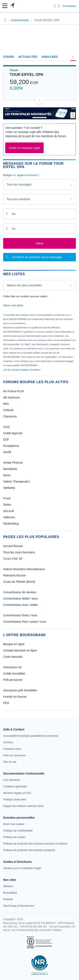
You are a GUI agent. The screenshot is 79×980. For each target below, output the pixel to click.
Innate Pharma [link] (13, 463)
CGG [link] (7, 427)
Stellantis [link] (9, 488)
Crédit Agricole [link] (13, 433)
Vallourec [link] (9, 517)
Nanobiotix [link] (10, 469)
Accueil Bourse (13, 546)
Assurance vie (12, 667)
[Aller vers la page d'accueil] (12, 6)
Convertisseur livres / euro (20, 615)
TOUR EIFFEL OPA (27, 75)
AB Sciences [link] (11, 397)
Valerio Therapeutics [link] (17, 481)
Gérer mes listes (13, 305)
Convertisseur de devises (20, 592)
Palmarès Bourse (14, 575)
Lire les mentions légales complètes (22, 370)
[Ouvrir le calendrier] (7, 214)
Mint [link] (6, 404)
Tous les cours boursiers (19, 552)
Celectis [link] (8, 410)
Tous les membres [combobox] (19, 199)
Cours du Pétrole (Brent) (19, 582)
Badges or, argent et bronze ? (21, 175)
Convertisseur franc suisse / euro (25, 622)
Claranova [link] (10, 416)
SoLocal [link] (9, 511)
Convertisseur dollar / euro (20, 599)
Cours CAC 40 (13, 559)
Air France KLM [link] (13, 391)
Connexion (69, 6)
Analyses (50, 57)
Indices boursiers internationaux (24, 569)
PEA (6, 703)
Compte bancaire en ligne (20, 650)
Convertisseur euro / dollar (20, 605)
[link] (31, 736)
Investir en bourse (15, 697)
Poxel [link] (7, 498)
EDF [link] (6, 439)
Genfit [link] (7, 452)
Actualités (28, 57)
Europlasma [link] (11, 446)
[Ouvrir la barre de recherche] (55, 6)
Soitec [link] (7, 505)
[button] (5, 6)
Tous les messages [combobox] (19, 184)
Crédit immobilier (14, 674)
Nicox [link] (7, 475)
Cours (9, 57)
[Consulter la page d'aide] (59, 6)
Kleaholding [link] (11, 524)
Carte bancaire (13, 657)
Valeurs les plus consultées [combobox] (24, 285)
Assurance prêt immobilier (20, 690)
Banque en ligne (14, 644)
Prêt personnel (13, 680)
